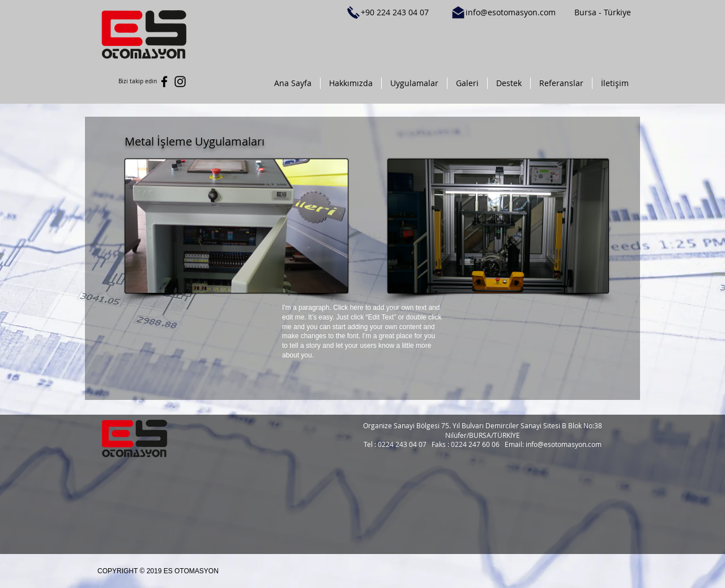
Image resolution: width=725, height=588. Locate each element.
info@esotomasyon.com (511, 12)
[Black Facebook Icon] (164, 82)
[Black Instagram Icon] (180, 82)
